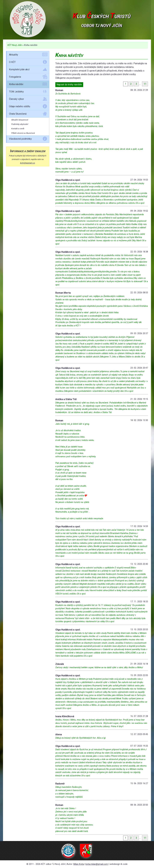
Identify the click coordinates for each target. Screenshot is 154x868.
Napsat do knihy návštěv (69, 85)
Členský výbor (28, 100)
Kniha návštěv (28, 85)
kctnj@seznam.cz (28, 163)
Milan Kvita (79, 864)
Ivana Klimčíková (65, 716)
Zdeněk (60, 664)
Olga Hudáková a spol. (68, 180)
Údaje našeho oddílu (28, 107)
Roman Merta (63, 293)
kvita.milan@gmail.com (97, 864)
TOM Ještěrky (28, 92)
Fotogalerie (28, 77)
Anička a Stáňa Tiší (66, 399)
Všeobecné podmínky (28, 139)
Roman (59, 90)
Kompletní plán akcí (28, 70)
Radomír (60, 784)
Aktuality (28, 55)
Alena (59, 734)
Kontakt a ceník (18, 129)
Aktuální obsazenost (20, 120)
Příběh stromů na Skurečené (23, 133)
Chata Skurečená (28, 114)
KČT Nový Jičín (15, 45)
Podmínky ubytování (20, 124)
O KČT (28, 63)
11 (145, 84)
